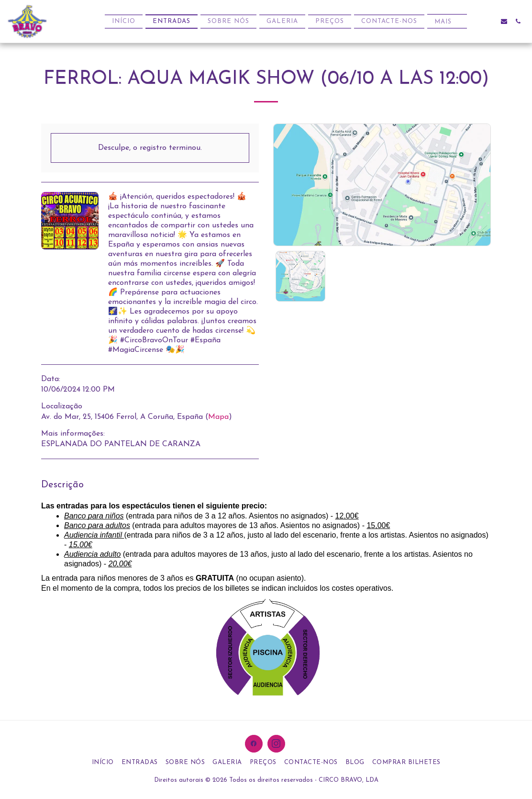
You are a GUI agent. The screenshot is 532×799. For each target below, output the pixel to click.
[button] (490, 21)
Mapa (218, 417)
